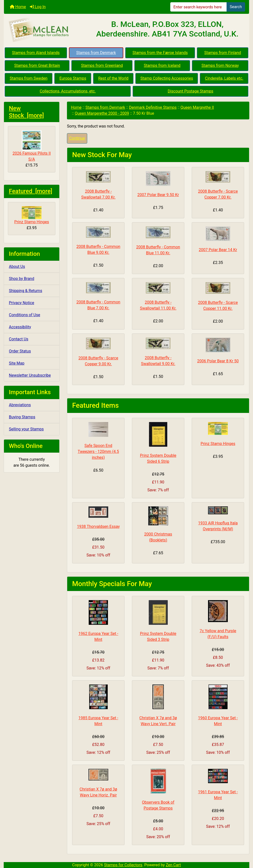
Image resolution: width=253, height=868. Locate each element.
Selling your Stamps (26, 429)
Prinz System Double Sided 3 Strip (158, 637)
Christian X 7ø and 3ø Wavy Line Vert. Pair (158, 721)
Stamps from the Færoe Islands (160, 53)
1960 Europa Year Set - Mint (218, 721)
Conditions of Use (24, 315)
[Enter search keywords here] (199, 7)
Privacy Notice (21, 303)
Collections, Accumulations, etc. (68, 91)
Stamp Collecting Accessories (167, 78)
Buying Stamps (22, 417)
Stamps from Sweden (29, 78)
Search (236, 7)
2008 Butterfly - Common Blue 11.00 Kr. (158, 250)
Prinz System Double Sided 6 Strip (158, 458)
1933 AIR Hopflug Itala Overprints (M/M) (218, 526)
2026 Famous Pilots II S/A (32, 146)
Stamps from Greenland (102, 65)
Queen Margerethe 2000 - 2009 (102, 113)
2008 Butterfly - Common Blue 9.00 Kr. (98, 249)
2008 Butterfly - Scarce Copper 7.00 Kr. (218, 194)
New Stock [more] (26, 112)
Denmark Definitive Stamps (153, 107)
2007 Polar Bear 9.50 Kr (158, 195)
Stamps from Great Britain (37, 65)
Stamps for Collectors (123, 865)
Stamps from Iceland (162, 65)
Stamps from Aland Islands (36, 53)
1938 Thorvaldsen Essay (98, 526)
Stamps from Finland (223, 53)
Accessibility (20, 327)
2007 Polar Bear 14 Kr (218, 250)
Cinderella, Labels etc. (224, 78)
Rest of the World (113, 78)
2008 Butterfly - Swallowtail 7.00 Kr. (98, 194)
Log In (38, 7)
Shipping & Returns (26, 291)
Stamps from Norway (220, 65)
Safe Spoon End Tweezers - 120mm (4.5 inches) (98, 452)
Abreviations (20, 405)
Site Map (17, 363)
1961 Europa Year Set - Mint (218, 795)
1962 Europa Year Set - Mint (98, 637)
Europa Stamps (73, 78)
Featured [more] (31, 191)
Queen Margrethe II (197, 107)
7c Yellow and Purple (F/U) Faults (218, 634)
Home (18, 7)
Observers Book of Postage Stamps (158, 805)
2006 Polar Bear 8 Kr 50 (218, 361)
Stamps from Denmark (96, 53)
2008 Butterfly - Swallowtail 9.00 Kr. (158, 361)
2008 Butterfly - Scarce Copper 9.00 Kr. (98, 361)
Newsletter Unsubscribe (30, 375)
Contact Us (19, 339)
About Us (17, 267)
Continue (77, 138)
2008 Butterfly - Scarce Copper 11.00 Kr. (218, 305)
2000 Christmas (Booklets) (158, 537)
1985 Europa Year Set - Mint (98, 721)
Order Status (20, 351)
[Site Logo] (45, 30)
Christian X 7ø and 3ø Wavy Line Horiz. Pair (98, 792)
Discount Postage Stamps (190, 91)
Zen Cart (173, 865)
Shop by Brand (21, 279)
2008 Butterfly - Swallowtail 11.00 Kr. (158, 305)
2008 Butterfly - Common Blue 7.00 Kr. (98, 305)
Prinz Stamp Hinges (32, 215)
